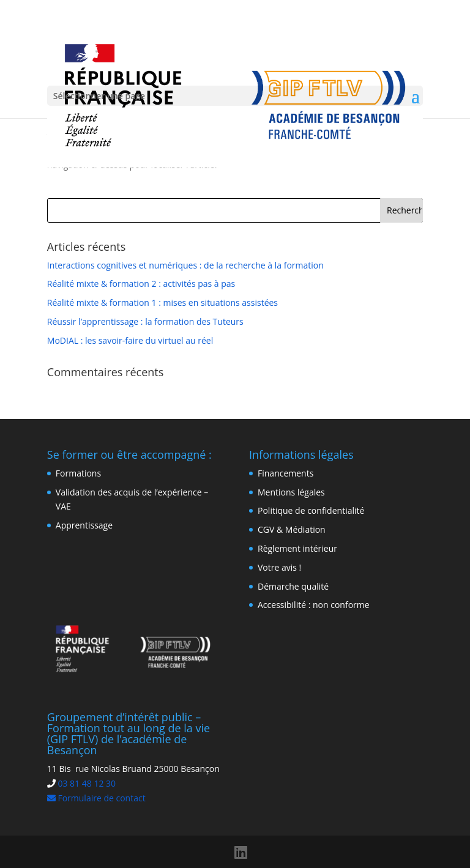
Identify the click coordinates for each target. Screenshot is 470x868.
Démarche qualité (293, 586)
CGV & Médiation (292, 529)
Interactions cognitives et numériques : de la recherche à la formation (185, 265)
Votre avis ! (279, 567)
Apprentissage (84, 525)
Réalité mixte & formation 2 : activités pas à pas (141, 284)
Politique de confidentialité (311, 510)
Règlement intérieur (297, 548)
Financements (285, 473)
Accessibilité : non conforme (314, 605)
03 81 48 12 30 (87, 783)
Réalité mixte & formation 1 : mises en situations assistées (162, 302)
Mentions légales (291, 492)
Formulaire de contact (96, 798)
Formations (78, 473)
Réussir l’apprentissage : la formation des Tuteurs (145, 321)
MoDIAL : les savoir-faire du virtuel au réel (130, 340)
